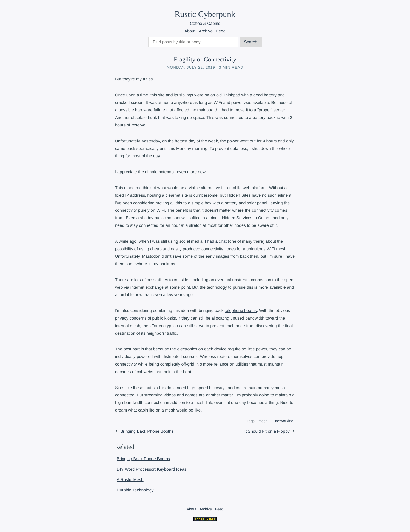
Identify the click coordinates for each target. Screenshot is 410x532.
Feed (221, 31)
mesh (263, 421)
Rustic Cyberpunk (205, 14)
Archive (206, 31)
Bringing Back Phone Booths (147, 431)
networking (284, 421)
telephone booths (241, 311)
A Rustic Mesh (130, 480)
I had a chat (216, 242)
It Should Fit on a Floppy (267, 431)
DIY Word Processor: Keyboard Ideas (151, 469)
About (190, 31)
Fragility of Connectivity (205, 60)
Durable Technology (135, 490)
